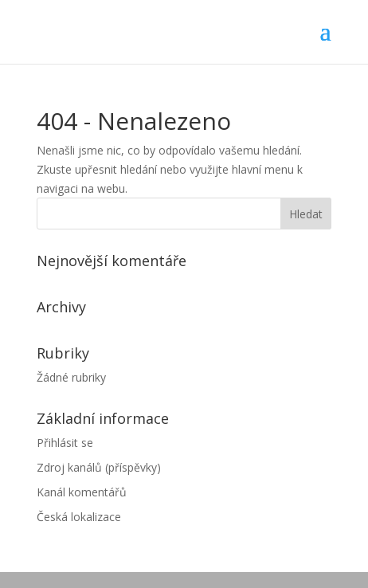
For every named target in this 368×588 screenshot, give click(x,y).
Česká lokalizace (79, 517)
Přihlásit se (65, 443)
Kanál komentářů (82, 492)
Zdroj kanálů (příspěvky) (99, 467)
